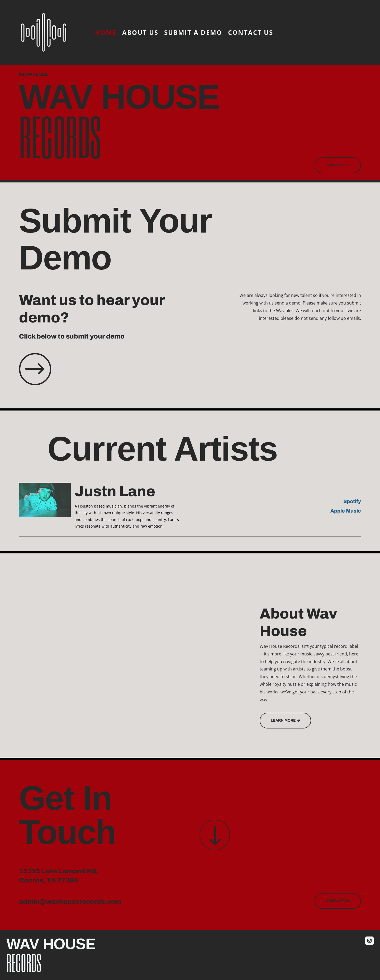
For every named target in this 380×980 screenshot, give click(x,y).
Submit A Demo (193, 32)
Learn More (283, 720)
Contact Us (251, 32)
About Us (140, 32)
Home (106, 32)
